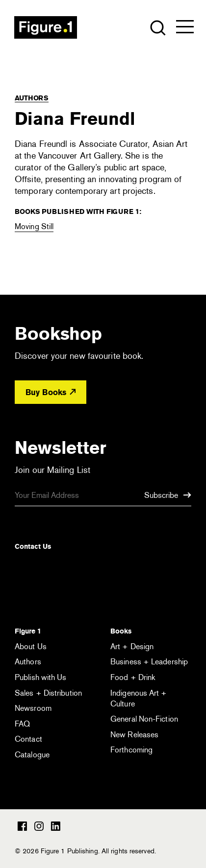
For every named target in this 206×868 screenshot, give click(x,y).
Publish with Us (41, 677)
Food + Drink (133, 677)
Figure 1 (28, 631)
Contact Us (33, 546)
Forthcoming (131, 750)
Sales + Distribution (48, 693)
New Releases (134, 735)
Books (121, 631)
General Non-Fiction (144, 719)
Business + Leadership (149, 662)
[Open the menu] (185, 29)
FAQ (22, 724)
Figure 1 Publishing (46, 27)
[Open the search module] (157, 27)
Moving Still (34, 226)
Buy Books (51, 392)
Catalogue (32, 755)
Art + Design (132, 646)
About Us (31, 646)
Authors (32, 98)
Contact (28, 739)
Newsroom (33, 708)
